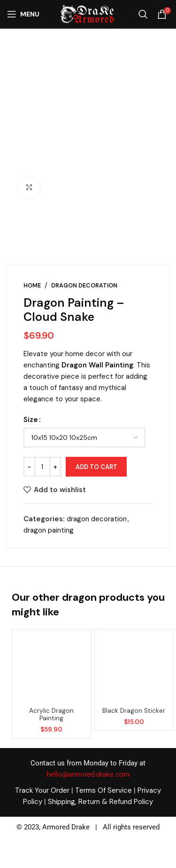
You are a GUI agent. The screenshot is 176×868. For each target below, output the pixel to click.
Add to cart (96, 467)
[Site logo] (87, 14)
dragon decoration (84, 286)
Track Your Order (42, 790)
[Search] (143, 14)
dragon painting (49, 530)
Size (31, 420)
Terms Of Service (103, 790)
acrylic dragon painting (51, 714)
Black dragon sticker (134, 711)
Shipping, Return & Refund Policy (100, 802)
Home (32, 286)
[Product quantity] (42, 467)
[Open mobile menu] (23, 14)
